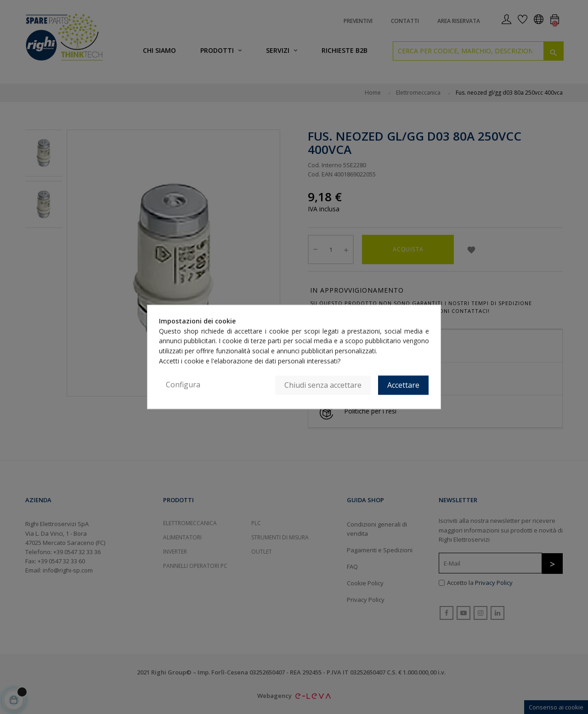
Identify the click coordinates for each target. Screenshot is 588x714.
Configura (183, 385)
